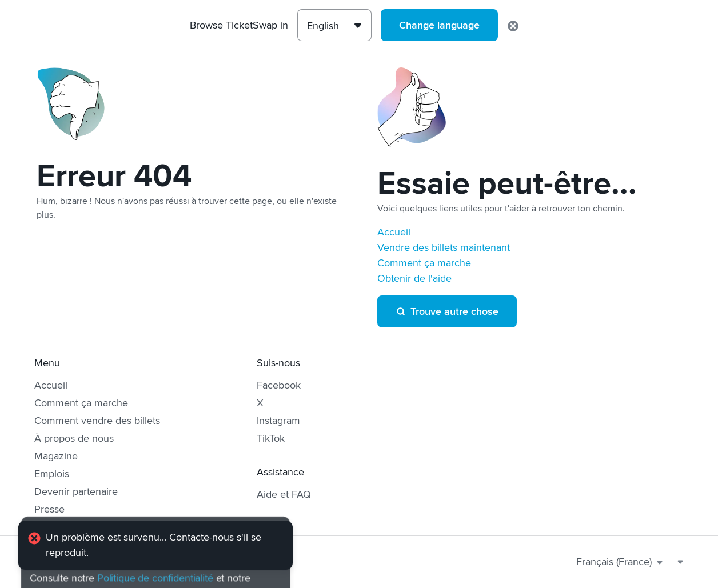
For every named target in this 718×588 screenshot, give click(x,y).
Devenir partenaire (76, 491)
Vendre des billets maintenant (444, 247)
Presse (49, 509)
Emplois (52, 474)
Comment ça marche (424, 263)
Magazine (56, 456)
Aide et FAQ (284, 494)
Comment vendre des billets (97, 421)
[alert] (155, 545)
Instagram (278, 421)
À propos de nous (74, 438)
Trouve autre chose (447, 311)
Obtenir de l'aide (414, 278)
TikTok (271, 438)
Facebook (279, 385)
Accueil (394, 232)
